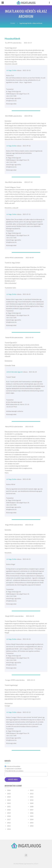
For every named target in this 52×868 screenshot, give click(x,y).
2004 (32, 819)
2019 (9, 813)
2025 (9, 794)
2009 (32, 803)
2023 (9, 800)
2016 (9, 823)
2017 (9, 819)
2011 (32, 797)
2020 (9, 810)
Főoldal (13, 23)
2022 (9, 803)
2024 (9, 797)
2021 (9, 806)
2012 (32, 794)
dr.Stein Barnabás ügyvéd (15, 372)
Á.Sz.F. (36, 864)
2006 (32, 813)
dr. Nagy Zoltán (11, 70)
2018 (9, 816)
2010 (32, 800)
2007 (32, 810)
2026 (9, 790)
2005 (32, 816)
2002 (32, 826)
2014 (9, 829)
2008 (32, 806)
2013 (32, 790)
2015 (9, 826)
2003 (32, 823)
